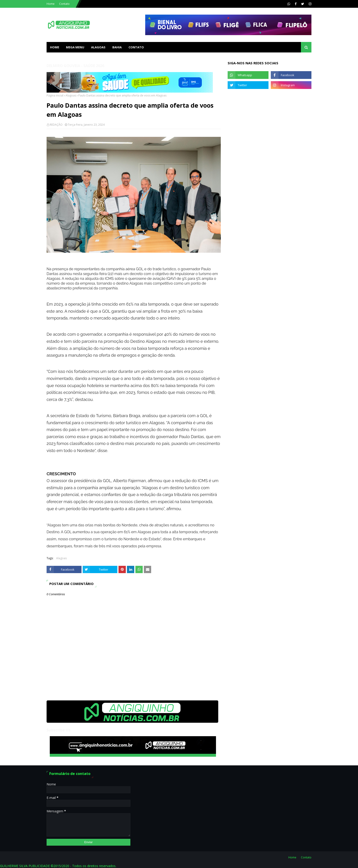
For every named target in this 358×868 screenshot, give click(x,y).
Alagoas (71, 95)
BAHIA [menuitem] (117, 47)
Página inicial (55, 95)
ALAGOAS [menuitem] (98, 47)
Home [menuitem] (55, 47)
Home (51, 4)
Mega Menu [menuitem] (75, 47)
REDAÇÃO (56, 125)
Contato (64, 4)
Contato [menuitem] (136, 47)
